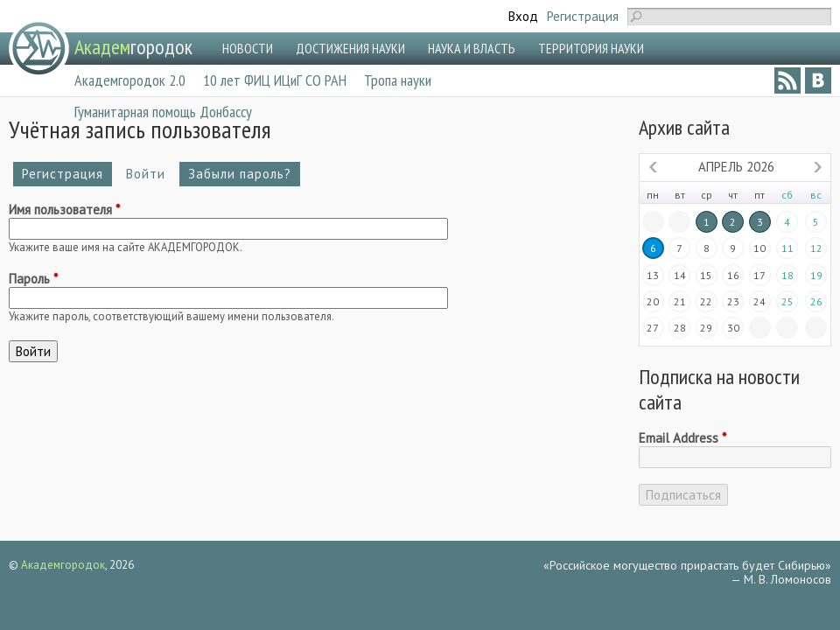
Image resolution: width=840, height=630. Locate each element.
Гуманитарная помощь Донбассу (163, 112)
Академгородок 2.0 (130, 80)
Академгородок (63, 565)
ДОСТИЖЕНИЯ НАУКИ (350, 48)
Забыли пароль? (240, 174)
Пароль (33, 279)
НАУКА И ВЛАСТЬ (472, 48)
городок (133, 47)
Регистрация (583, 16)
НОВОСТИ (248, 48)
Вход (523, 16)
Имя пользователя (64, 210)
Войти (150, 174)
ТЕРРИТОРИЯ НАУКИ (591, 48)
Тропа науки (398, 80)
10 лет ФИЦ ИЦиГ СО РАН (275, 80)
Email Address (682, 438)
